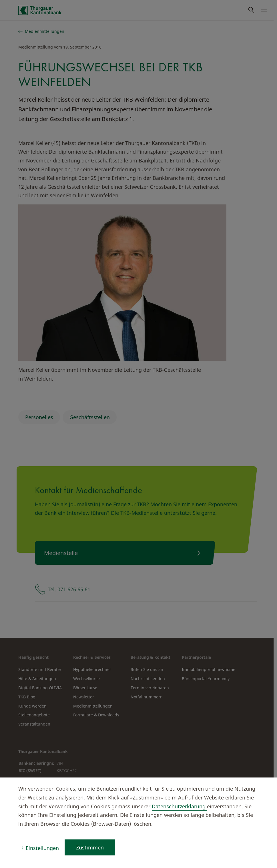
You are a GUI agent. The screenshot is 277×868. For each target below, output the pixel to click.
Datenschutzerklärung (179, 806)
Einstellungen (42, 848)
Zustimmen (90, 847)
